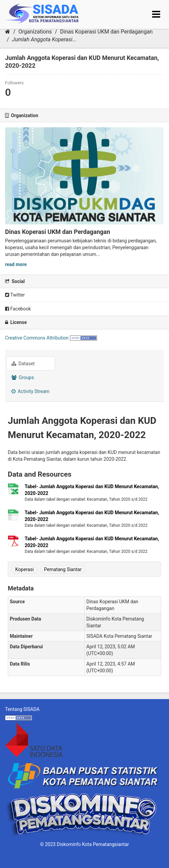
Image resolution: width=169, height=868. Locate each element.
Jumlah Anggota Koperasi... (44, 39)
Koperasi (25, 569)
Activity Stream (31, 391)
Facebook (18, 309)
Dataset (23, 364)
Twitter (15, 295)
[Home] (8, 32)
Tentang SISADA (22, 709)
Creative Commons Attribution (37, 338)
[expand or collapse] (156, 14)
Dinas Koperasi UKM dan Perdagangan (106, 32)
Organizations (35, 32)
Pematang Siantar (63, 569)
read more (16, 264)
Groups (23, 377)
